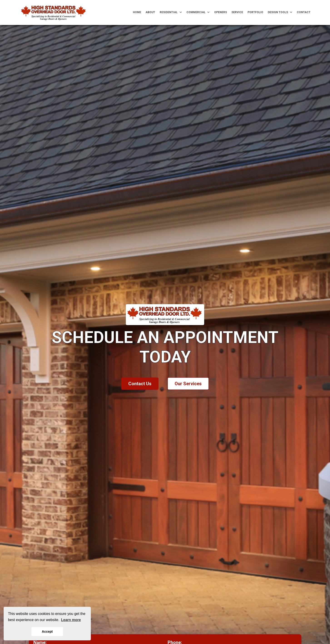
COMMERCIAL (198, 12)
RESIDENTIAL (171, 12)
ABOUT (150, 12)
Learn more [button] (71, 620)
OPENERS (221, 12)
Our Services (188, 384)
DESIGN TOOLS (280, 12)
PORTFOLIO (255, 12)
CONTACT (304, 12)
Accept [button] (47, 632)
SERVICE (237, 12)
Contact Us (140, 384)
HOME (137, 12)
